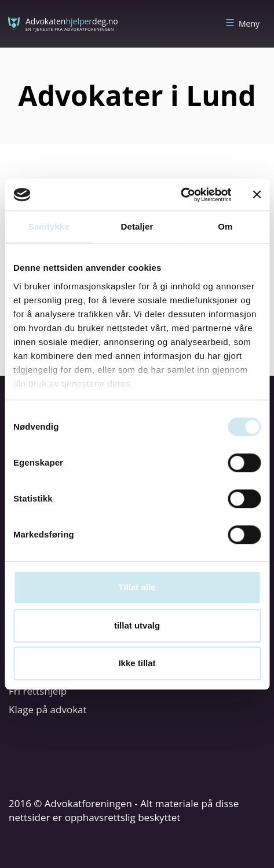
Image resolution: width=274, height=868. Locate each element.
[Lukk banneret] (257, 195)
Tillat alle (137, 587)
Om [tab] (225, 226)
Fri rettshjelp (38, 691)
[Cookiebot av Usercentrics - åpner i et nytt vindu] (180, 195)
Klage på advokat (48, 709)
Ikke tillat (137, 663)
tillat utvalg (137, 625)
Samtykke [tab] (49, 226)
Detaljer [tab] (137, 226)
